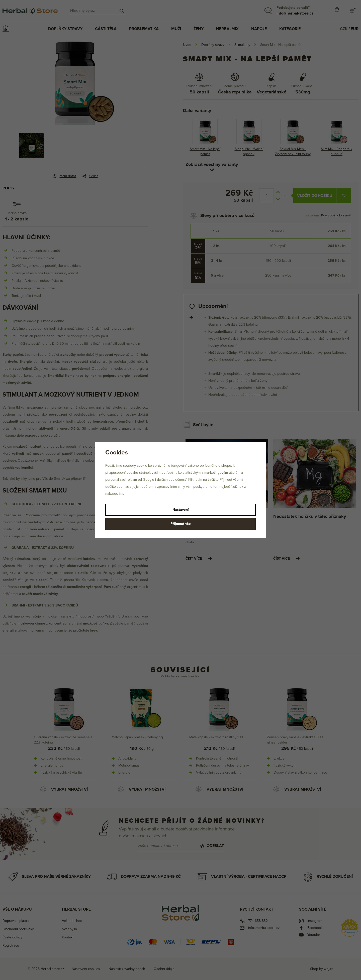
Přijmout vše (181, 524)
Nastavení (181, 510)
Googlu (149, 480)
